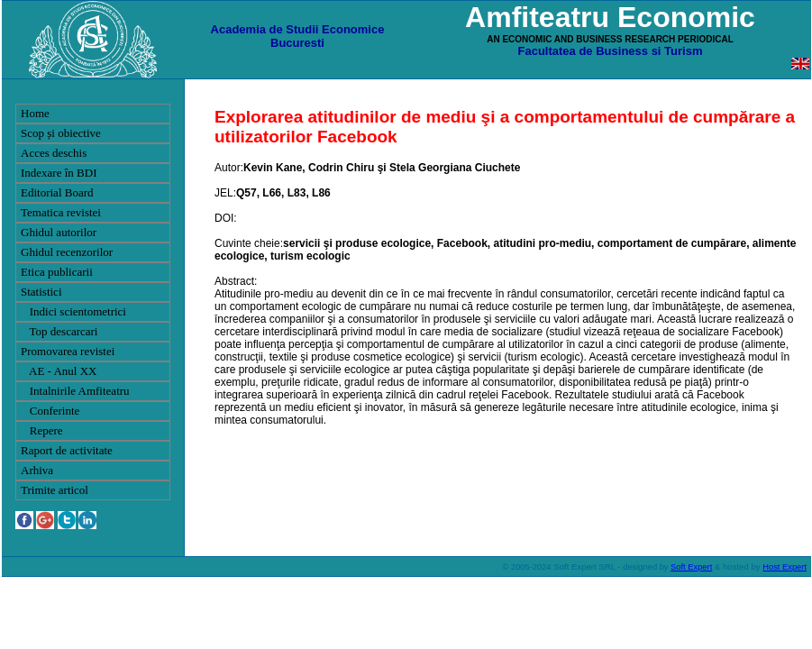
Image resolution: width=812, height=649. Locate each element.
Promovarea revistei (68, 351)
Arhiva (37, 470)
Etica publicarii (57, 272)
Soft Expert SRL (584, 567)
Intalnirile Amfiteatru (75, 391)
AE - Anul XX (59, 371)
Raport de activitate (67, 450)
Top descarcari (59, 331)
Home (35, 113)
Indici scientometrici (73, 311)
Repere (42, 430)
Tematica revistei (61, 212)
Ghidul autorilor (59, 232)
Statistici (41, 292)
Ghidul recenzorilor (67, 252)
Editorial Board (57, 192)
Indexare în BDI (59, 173)
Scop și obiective (61, 133)
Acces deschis (54, 153)
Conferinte (50, 411)
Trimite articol (55, 490)
